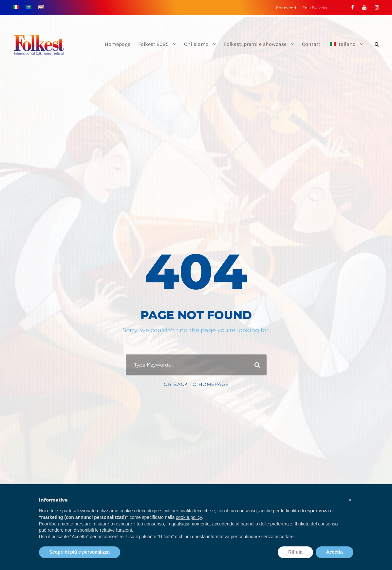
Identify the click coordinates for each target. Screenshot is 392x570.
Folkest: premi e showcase (255, 44)
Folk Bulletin (315, 8)
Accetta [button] (335, 552)
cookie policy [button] (189, 517)
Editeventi (286, 8)
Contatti (312, 44)
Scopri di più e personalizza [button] (80, 552)
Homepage (118, 44)
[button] (350, 500)
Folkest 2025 (153, 44)
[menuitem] (346, 50)
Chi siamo (196, 44)
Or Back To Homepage (196, 384)
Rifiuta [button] (295, 552)
